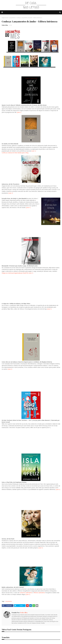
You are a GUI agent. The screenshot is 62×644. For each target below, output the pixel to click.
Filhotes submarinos (39, 593)
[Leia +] (19, 112)
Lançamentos (12, 18)
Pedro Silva (5, 25)
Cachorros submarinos (26, 593)
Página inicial (5, 18)
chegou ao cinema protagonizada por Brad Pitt (15, 273)
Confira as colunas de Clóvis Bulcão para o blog (15, 153)
